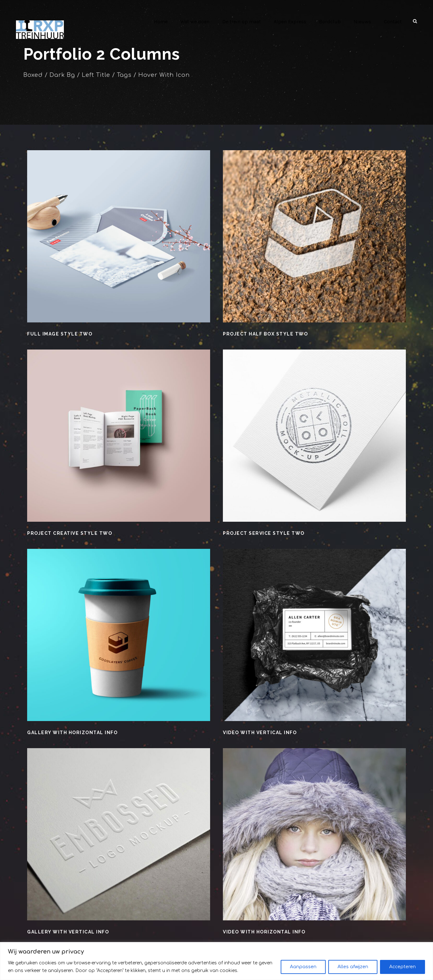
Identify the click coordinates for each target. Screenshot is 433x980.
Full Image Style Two (59, 334)
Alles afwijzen (353, 967)
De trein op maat (244, 22)
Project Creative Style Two (69, 533)
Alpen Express (292, 22)
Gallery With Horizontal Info (72, 733)
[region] (216, 961)
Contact (393, 22)
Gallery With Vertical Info (68, 932)
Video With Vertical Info (260, 733)
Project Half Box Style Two (265, 334)
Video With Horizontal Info (263, 932)
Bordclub (332, 22)
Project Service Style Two (263, 533)
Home (163, 22)
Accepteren (403, 967)
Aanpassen (303, 967)
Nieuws (363, 22)
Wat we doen (198, 22)
